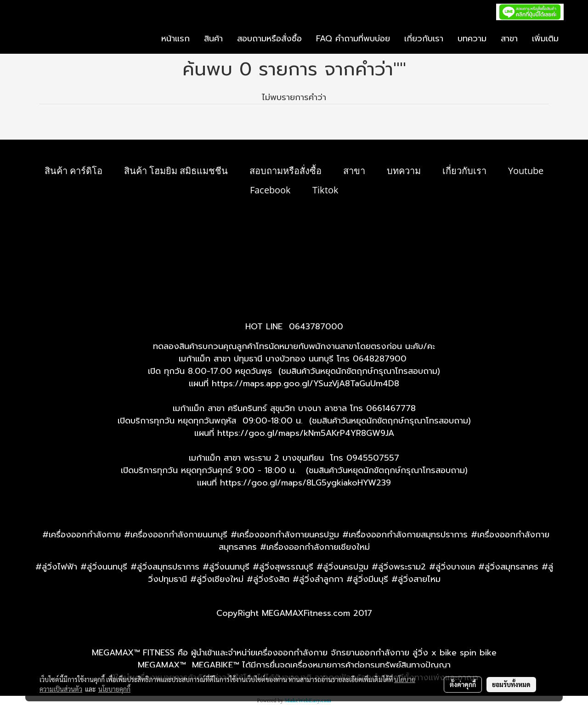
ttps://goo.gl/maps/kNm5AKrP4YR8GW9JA (308, 433)
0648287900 (380, 359)
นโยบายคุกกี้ (114, 689)
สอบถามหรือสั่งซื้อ (269, 39)
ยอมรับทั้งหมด (511, 684)
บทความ (472, 39)
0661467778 (391, 408)
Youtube (526, 171)
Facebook (270, 190)
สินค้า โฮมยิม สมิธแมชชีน (176, 171)
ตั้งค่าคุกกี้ (463, 684)
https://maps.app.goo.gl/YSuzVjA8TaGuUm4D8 (305, 384)
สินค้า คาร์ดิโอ (73, 171)
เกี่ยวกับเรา (424, 39)
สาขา (509, 39)
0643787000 (316, 327)
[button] (574, 39)
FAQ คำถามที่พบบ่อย (353, 39)
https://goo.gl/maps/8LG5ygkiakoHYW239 (305, 483)
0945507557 (373, 458)
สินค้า (213, 39)
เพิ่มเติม (545, 39)
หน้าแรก (175, 39)
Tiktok (325, 190)
